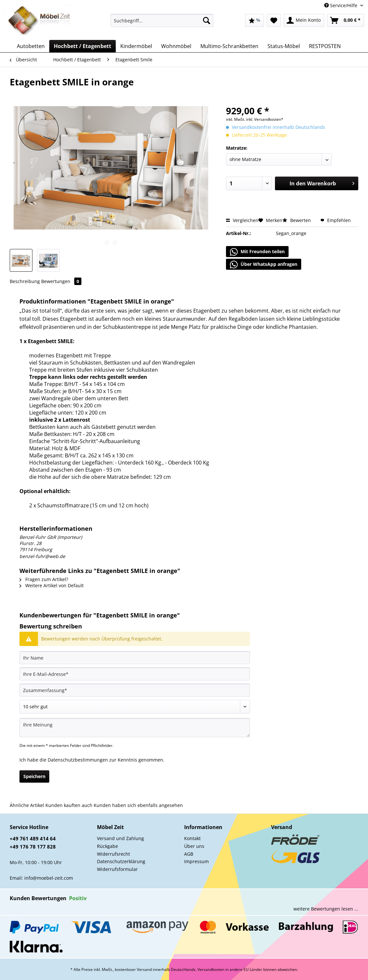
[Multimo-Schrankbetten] (229, 46)
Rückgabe (107, 846)
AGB (189, 854)
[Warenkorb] (346, 20)
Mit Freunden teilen (257, 252)
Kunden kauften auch (69, 805)
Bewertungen (61, 281)
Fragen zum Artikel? (44, 579)
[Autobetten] (31, 46)
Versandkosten (211, 969)
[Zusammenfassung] (135, 690)
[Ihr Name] (135, 658)
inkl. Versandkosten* (265, 119)
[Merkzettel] (274, 20)
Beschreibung (25, 281)
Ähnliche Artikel (27, 805)
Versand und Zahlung (120, 838)
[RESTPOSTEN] (325, 46)
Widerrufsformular (117, 869)
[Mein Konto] (304, 20)
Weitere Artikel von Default (52, 585)
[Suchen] (207, 20)
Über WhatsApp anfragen (264, 265)
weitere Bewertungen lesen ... (326, 909)
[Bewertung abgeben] (135, 707)
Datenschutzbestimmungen (78, 760)
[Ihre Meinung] (135, 728)
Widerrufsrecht (113, 854)
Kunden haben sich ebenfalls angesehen (138, 805)
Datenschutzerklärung (121, 861)
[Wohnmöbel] (176, 46)
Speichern (34, 776)
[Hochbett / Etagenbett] (83, 46)
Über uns (194, 846)
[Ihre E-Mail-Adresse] (135, 674)
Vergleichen (242, 220)
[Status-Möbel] (284, 46)
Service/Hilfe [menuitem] (341, 5)
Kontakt (192, 838)
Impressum (196, 861)
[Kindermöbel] (136, 46)
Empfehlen (336, 220)
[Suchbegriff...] (162, 20)
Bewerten (297, 220)
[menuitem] (162, 24)
